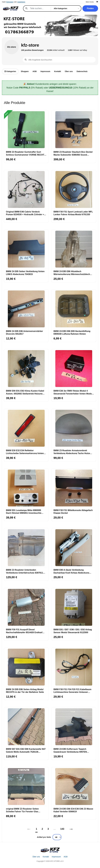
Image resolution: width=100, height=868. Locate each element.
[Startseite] (50, 850)
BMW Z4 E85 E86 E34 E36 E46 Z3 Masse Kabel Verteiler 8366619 (73, 810)
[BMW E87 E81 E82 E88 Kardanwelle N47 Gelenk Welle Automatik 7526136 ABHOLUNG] (26, 727)
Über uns (69, 71)
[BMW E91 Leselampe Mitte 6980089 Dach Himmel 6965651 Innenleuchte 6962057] (26, 488)
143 (62, 829)
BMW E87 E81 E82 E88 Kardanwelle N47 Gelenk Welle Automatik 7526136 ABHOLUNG (26, 750)
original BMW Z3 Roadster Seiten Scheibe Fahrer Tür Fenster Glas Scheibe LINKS (22, 810)
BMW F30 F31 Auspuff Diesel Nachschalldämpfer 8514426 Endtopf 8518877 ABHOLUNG (24, 631)
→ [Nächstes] (71, 829)
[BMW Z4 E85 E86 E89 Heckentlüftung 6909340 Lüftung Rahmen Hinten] (74, 309)
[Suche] (39, 8)
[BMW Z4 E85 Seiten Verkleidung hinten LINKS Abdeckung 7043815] (26, 249)
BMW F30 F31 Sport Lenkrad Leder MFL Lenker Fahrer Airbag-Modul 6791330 (73, 213)
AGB (35, 71)
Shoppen (25, 71)
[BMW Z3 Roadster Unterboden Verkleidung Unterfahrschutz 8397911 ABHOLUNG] (26, 548)
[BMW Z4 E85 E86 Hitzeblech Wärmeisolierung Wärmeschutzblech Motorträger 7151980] (74, 249)
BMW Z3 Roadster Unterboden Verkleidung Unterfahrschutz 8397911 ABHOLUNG (25, 571)
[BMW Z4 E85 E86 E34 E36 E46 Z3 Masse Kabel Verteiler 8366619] (74, 787)
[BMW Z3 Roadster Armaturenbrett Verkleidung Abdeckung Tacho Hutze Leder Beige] (74, 428)
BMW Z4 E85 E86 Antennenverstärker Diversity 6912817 (24, 332)
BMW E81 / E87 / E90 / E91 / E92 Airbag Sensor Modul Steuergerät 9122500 (73, 631)
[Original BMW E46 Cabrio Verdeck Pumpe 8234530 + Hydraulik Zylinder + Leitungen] (26, 190)
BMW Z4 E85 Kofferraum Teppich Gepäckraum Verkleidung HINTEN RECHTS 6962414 (70, 750)
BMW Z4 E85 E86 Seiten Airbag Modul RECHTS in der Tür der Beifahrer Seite (25, 691)
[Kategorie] (67, 8)
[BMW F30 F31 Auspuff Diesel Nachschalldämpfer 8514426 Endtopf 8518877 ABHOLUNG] (26, 607)
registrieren (21, 2)
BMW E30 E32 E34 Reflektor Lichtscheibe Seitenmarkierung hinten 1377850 (25, 452)
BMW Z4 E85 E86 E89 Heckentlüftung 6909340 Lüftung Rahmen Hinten (72, 332)
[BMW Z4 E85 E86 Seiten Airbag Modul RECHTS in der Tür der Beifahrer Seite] (26, 667)
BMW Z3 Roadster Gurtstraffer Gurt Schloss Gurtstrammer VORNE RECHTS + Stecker (26, 153)
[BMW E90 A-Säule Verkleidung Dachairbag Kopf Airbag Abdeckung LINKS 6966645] (74, 548)
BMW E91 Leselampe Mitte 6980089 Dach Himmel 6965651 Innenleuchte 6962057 (24, 512)
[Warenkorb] (97, 2)
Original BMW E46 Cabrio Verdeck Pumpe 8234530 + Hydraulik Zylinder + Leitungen (25, 213)
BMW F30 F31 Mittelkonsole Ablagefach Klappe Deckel (73, 512)
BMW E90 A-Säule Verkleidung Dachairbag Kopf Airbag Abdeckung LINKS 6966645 (71, 571)
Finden (90, 8)
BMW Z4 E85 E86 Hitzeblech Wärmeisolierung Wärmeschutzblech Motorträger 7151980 (72, 273)
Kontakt (58, 71)
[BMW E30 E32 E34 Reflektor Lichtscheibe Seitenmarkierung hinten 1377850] (26, 428)
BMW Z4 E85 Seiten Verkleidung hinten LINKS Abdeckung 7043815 (25, 273)
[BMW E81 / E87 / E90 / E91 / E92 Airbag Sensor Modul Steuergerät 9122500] (74, 607)
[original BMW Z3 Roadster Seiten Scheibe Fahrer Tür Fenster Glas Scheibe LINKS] (26, 787)
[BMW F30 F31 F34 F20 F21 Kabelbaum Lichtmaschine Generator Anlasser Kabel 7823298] (74, 667)
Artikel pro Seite (44, 837)
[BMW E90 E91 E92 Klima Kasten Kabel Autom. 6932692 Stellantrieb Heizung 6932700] (26, 369)
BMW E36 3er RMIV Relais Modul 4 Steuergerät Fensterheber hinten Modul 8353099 (73, 392)
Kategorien (10, 71)
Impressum (45, 71)
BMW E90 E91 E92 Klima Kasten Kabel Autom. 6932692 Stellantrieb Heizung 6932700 (25, 392)
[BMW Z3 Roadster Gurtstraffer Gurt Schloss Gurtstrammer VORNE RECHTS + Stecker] (26, 130)
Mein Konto (90, 2)
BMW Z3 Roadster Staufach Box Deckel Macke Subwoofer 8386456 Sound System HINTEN (73, 153)
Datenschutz (82, 71)
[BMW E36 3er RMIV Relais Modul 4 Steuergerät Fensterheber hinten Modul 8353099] (74, 369)
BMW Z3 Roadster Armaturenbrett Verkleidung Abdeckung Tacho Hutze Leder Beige (72, 452)
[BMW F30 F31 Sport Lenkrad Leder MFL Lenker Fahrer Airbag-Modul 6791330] (74, 190)
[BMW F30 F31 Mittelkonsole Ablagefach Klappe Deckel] (74, 488)
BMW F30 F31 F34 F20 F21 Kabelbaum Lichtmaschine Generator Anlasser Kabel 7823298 (72, 691)
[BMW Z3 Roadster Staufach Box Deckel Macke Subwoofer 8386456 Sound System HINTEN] (74, 130)
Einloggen (10, 2)
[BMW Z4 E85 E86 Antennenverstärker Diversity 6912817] (26, 309)
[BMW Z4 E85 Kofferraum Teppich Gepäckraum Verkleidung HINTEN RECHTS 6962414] (74, 727)
